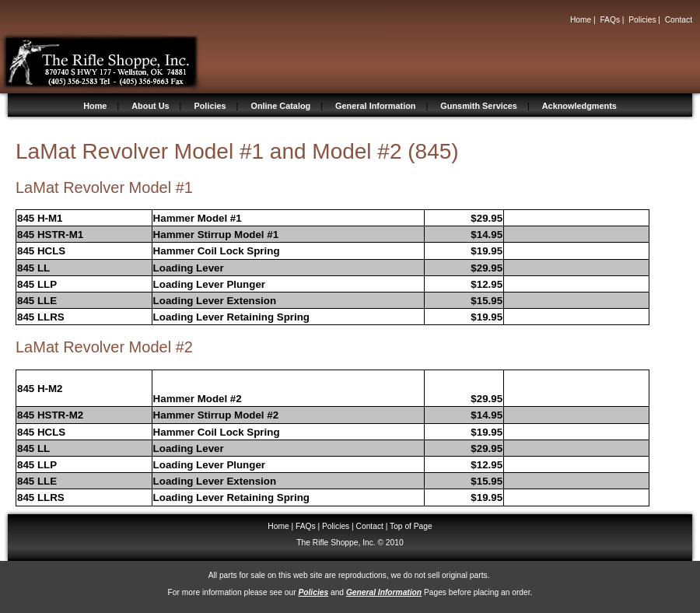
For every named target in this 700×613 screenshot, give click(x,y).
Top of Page (411, 526)
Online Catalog (280, 106)
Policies (642, 20)
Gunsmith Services (479, 106)
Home (581, 20)
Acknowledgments (579, 106)
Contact (679, 20)
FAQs (610, 20)
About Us (150, 106)
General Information (375, 106)
